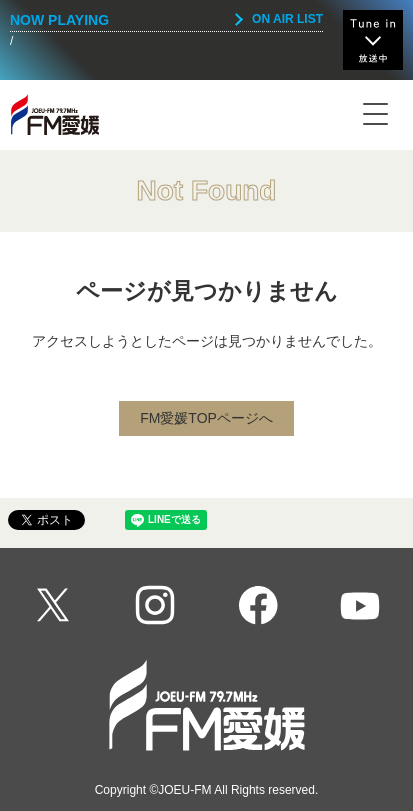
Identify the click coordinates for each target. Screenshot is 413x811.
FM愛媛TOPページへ (206, 418)
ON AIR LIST (287, 19)
